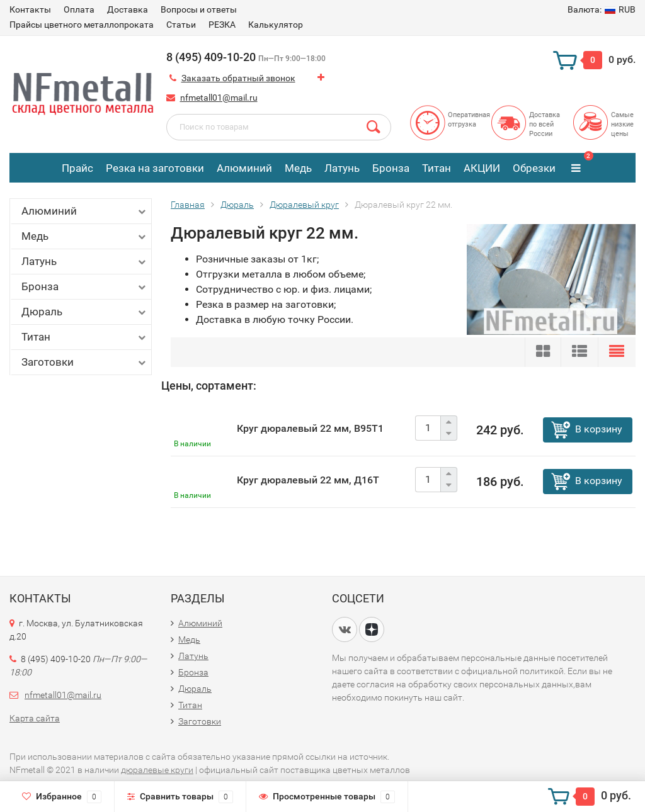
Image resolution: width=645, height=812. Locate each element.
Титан (437, 168)
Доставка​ (128, 9)
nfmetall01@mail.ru (219, 98)
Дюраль (85, 312)
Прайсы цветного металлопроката (82, 25)
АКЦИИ (482, 168)
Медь (298, 168)
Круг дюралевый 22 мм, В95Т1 (310, 428)
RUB (602, 9)
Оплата (79, 9)
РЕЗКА (222, 25)
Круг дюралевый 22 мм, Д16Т (308, 480)
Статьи (181, 25)
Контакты (30, 9)
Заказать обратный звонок (238, 78)
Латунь (342, 168)
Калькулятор (276, 25)
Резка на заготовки (155, 168)
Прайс (77, 168)
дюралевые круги (157, 770)
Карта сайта (35, 718)
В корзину (599, 429)
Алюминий (244, 168)
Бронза (391, 168)
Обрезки (534, 168)
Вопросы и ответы (199, 9)
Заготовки (85, 362)
